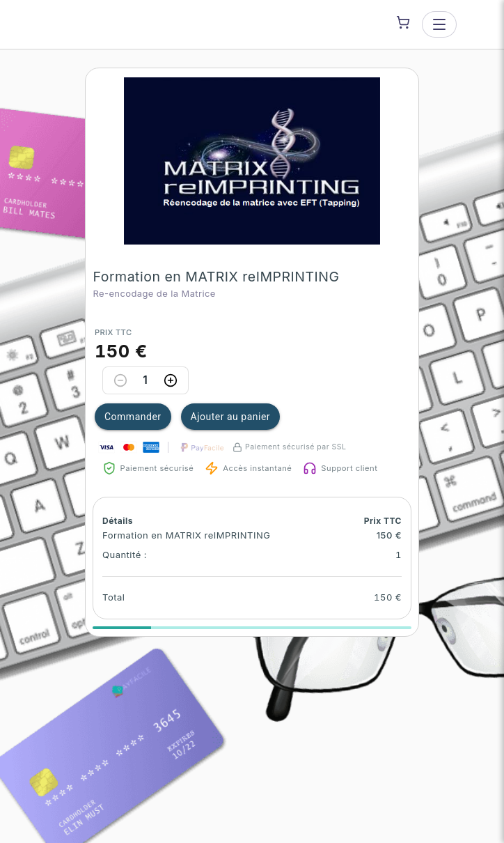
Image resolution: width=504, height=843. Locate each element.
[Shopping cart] (403, 22)
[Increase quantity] (171, 380)
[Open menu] (439, 24)
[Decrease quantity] (120, 380)
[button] (252, 161)
